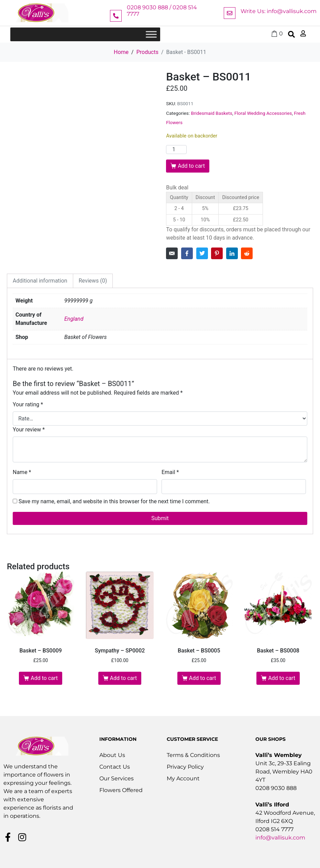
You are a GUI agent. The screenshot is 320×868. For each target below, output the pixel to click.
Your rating (28, 404)
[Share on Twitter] (202, 253)
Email (170, 472)
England (74, 319)
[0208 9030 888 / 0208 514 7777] (116, 16)
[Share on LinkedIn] (232, 253)
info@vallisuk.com (280, 838)
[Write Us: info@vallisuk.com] (230, 13)
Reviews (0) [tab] (93, 281)
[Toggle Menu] (151, 34)
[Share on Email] (172, 253)
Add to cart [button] (44, 678)
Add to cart (191, 166)
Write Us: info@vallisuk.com (279, 11)
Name (22, 472)
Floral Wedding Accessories (263, 113)
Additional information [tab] (40, 281)
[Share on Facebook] (187, 253)
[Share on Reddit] (247, 253)
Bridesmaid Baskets (211, 113)
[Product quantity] (176, 150)
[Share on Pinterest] (217, 253)
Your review (29, 430)
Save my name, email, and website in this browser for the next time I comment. (114, 501)
